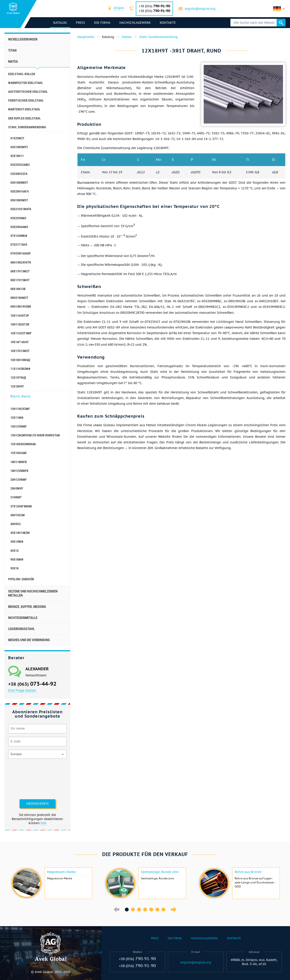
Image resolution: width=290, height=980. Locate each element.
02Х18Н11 (17, 156)
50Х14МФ (17, 542)
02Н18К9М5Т (19, 147)
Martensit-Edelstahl (24, 109)
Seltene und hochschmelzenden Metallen (33, 593)
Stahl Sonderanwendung (27, 127)
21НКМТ (16, 497)
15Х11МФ (17, 418)
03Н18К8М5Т (19, 183)
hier (43, 823)
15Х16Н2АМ (18, 453)
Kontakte (168, 23)
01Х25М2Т (17, 138)
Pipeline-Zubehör (21, 579)
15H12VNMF (19, 426)
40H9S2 (16, 524)
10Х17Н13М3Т (20, 351)
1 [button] (127, 910)
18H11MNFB (19, 462)
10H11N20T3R (20, 324)
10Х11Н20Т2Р (20, 316)
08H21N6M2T (19, 298)
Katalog (60, 23)
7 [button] (163, 910)
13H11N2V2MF (20, 409)
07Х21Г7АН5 (19, 245)
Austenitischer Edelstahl (28, 92)
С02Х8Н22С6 (19, 174)
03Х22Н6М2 (18, 218)
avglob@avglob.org (200, 9)
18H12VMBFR (19, 471)
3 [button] (139, 910)
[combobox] (119, 8)
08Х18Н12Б (18, 289)
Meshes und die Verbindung (29, 640)
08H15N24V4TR (21, 262)
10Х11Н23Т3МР (21, 333)
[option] (51, 883)
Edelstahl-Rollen (22, 74)
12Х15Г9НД (18, 378)
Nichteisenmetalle (23, 618)
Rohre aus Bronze (248, 872)
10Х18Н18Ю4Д (20, 360)
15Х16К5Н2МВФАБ (23, 444)
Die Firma (102, 23)
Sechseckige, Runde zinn (160, 872)
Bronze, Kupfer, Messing (27, 607)
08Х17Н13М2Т (20, 271)
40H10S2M (18, 515)
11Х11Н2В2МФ (20, 369)
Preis (80, 23)
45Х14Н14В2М (20, 533)
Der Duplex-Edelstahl (24, 118)
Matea (13, 62)
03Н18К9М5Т (19, 200)
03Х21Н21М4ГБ (21, 209)
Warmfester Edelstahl (26, 83)
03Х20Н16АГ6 (20, 191)
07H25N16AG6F (21, 253)
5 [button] (151, 910)
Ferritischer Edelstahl (26, 100)
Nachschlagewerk (135, 23)
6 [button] (157, 910)
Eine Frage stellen (22, 690)
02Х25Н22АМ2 (20, 165)
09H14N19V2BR (21, 307)
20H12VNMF (19, 480)
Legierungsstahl (21, 629)
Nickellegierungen (23, 39)
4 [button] (145, 910)
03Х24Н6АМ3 (19, 227)
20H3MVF (17, 488)
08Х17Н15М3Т (20, 280)
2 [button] (133, 910)
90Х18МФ (17, 559)
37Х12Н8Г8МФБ (21, 506)
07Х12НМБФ (19, 236)
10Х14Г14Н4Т (20, 342)
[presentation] (27, 778)
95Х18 (14, 568)
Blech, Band (20, 396)
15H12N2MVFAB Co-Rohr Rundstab (35, 435)
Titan (12, 50)
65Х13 (14, 551)
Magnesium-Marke (61, 872)
